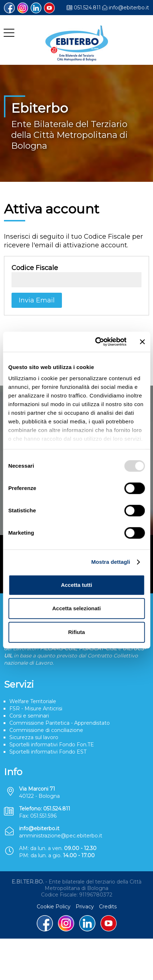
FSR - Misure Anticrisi (36, 709)
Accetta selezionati (76, 608)
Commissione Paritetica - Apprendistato (60, 723)
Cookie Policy (54, 907)
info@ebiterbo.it (129, 8)
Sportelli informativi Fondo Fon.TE (52, 745)
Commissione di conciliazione (46, 730)
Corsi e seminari (29, 716)
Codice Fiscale (35, 268)
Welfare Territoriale (33, 701)
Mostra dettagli (111, 562)
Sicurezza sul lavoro (34, 737)
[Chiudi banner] (142, 342)
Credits (108, 907)
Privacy (85, 907)
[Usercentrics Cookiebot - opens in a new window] (96, 342)
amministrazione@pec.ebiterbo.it (61, 836)
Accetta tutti (76, 585)
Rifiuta (76, 632)
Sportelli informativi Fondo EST (48, 752)
